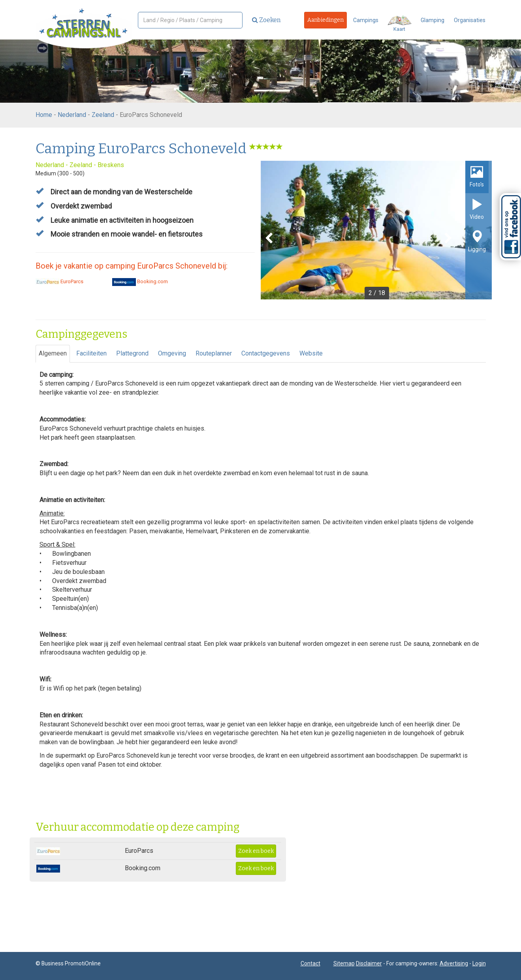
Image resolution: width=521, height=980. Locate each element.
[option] (376, 230)
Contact (310, 963)
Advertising (454, 963)
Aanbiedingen (325, 20)
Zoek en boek (256, 851)
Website (311, 353)
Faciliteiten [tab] (91, 353)
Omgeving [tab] (172, 353)
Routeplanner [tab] (214, 353)
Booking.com (140, 281)
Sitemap (344, 963)
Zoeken (266, 20)
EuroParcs (59, 281)
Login (479, 963)
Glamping (433, 20)
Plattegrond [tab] (132, 353)
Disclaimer (369, 963)
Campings (366, 20)
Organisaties (470, 20)
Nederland (72, 115)
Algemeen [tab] (53, 353)
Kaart (400, 24)
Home (44, 115)
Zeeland (103, 115)
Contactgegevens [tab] (266, 353)
